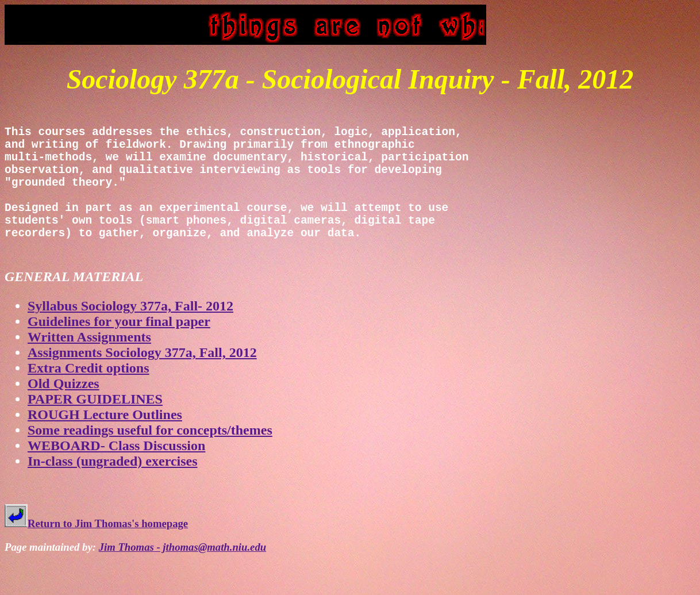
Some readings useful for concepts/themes (150, 460)
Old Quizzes (64, 414)
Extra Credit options (89, 398)
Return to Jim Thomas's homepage (96, 554)
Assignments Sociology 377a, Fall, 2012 (142, 383)
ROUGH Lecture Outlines (105, 445)
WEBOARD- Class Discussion (116, 476)
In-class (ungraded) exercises (113, 492)
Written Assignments (89, 367)
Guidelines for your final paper (119, 352)
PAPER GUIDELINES (95, 429)
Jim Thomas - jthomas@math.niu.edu (183, 577)
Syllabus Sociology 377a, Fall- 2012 (130, 336)
